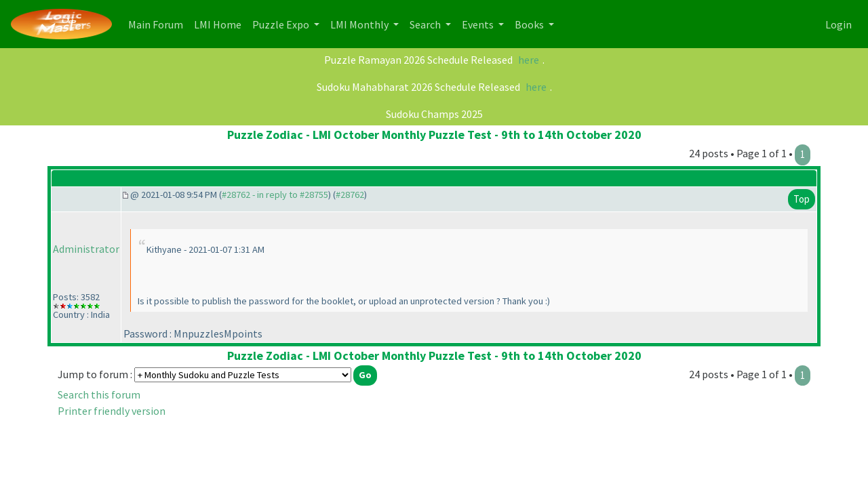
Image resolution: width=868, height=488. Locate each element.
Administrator (86, 249)
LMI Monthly (360, 24)
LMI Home (220, 23)
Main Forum (158, 23)
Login (839, 24)
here (529, 60)
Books (530, 24)
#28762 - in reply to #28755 (275, 195)
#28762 (350, 195)
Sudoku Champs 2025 (434, 114)
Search (426, 24)
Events (479, 24)
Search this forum (99, 394)
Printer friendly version (112, 411)
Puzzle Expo (282, 24)
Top (802, 199)
